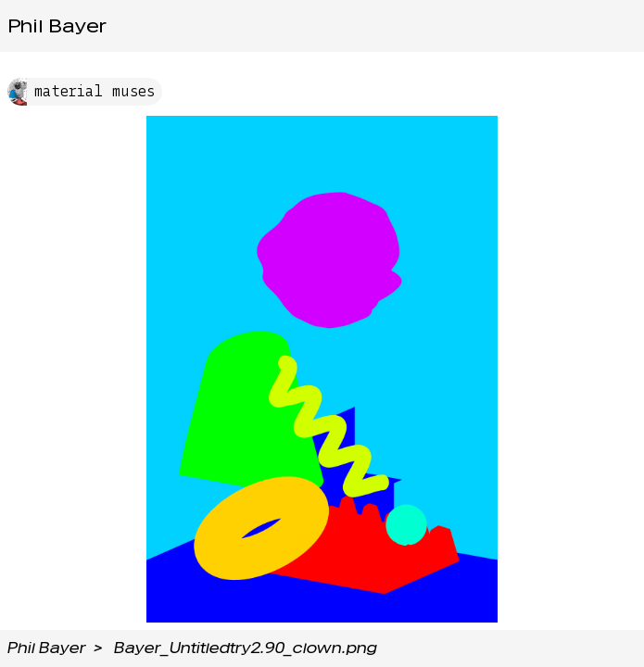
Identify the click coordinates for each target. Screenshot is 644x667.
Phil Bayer (57, 26)
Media (482, 25)
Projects (337, 25)
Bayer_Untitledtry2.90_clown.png (246, 648)
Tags (414, 25)
